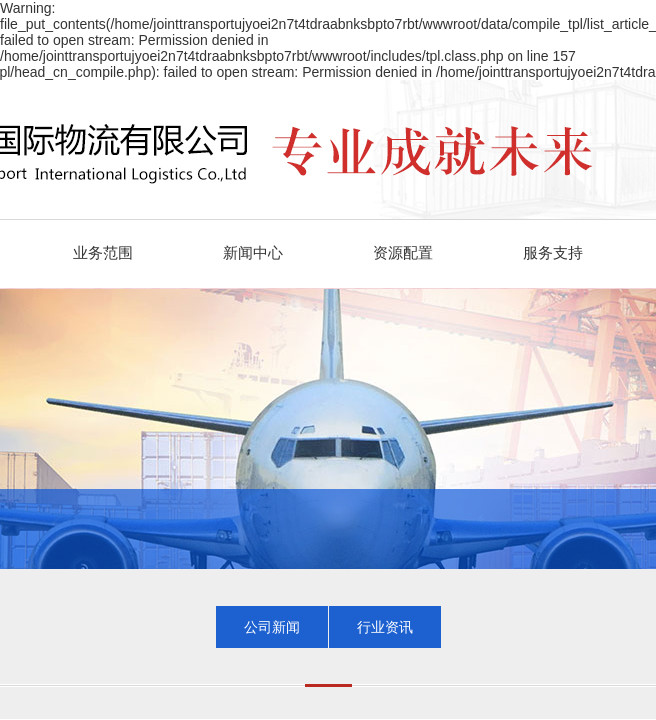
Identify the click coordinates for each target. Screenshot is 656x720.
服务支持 (553, 252)
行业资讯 (385, 627)
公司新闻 (272, 627)
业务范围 (103, 252)
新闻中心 (253, 252)
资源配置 (403, 252)
